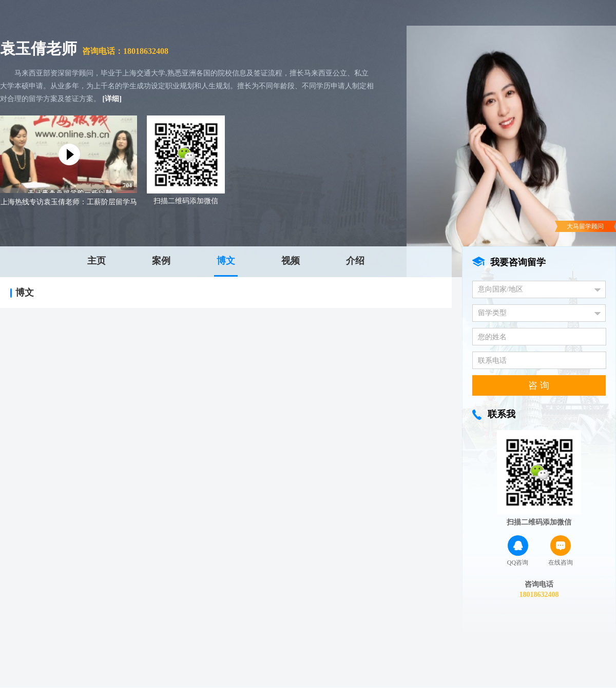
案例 (161, 261)
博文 (226, 261)
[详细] (112, 99)
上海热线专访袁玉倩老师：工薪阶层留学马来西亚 (69, 203)
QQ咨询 (518, 551)
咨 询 (539, 385)
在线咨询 (561, 551)
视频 (291, 261)
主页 (97, 261)
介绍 (355, 261)
